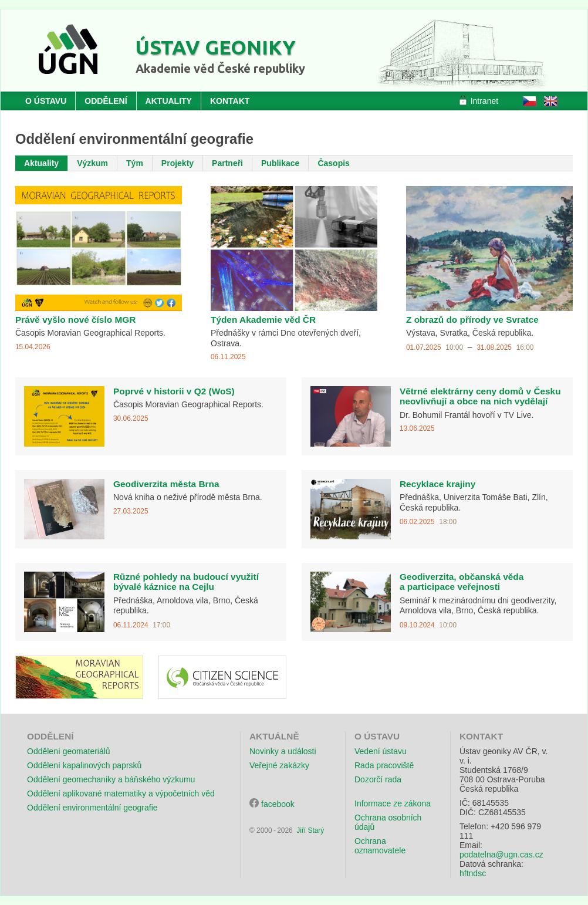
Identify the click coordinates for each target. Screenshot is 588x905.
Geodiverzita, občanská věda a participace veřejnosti (462, 582)
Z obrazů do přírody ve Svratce (472, 320)
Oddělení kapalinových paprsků (84, 765)
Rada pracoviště (384, 765)
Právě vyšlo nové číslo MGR (75, 320)
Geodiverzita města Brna (166, 484)
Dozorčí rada (378, 779)
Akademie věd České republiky (220, 68)
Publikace (280, 163)
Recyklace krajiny (437, 484)
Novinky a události (283, 751)
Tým (135, 163)
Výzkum (92, 163)
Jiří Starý (310, 830)
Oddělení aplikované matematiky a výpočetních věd (121, 793)
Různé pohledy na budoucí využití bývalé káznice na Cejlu (186, 582)
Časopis (333, 163)
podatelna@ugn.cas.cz (501, 855)
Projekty (178, 163)
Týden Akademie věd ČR (263, 320)
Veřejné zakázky (279, 765)
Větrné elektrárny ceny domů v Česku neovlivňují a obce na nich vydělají (480, 396)
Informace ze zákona (393, 803)
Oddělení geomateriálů (69, 751)
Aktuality (41, 163)
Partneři (227, 163)
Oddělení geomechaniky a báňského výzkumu (111, 779)
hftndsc (473, 873)
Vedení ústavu (381, 751)
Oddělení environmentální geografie (92, 808)
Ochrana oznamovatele (380, 846)
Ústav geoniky (216, 47)
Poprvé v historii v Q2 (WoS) (174, 391)
